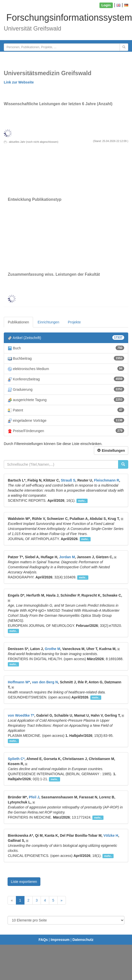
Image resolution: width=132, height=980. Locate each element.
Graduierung (66, 389)
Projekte (74, 322)
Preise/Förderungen (66, 431)
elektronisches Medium (66, 369)
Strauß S (68, 480)
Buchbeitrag (66, 358)
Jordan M (67, 557)
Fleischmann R (107, 480)
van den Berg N (45, 682)
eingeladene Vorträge (66, 420)
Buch (66, 348)
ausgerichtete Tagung (66, 400)
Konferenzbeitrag (66, 379)
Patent (66, 410)
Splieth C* (16, 759)
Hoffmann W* (19, 682)
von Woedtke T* (21, 715)
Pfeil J (34, 797)
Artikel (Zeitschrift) (66, 338)
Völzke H (111, 835)
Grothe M (52, 649)
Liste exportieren (24, 882)
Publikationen (18, 322)
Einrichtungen (48, 322)
